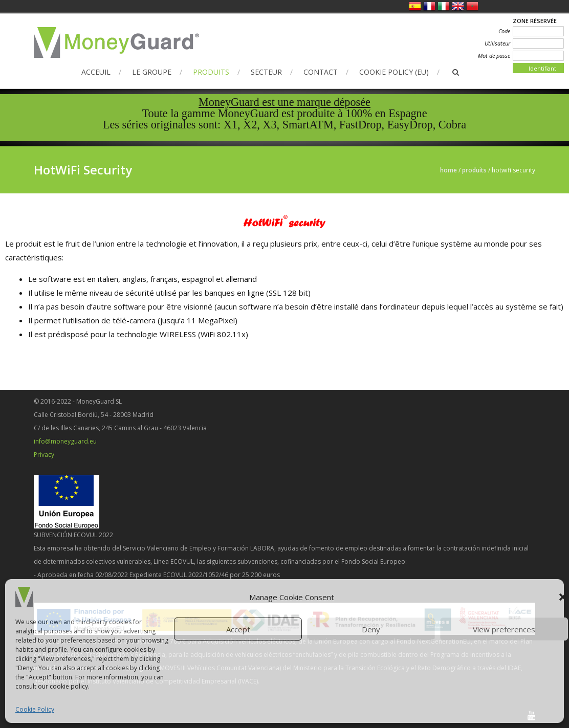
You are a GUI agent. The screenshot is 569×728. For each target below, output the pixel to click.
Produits (211, 72)
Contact (321, 72)
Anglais (458, 6)
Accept (238, 629)
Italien (444, 6)
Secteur (266, 72)
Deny (371, 629)
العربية (472, 6)
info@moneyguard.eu (65, 441)
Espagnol (415, 6)
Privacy (44, 455)
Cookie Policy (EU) (394, 72)
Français (429, 6)
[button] (563, 597)
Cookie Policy (35, 709)
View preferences (504, 629)
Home (448, 170)
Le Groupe (152, 72)
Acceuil (96, 72)
